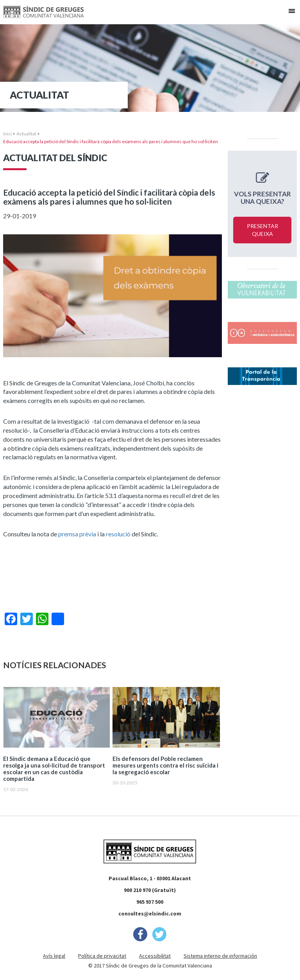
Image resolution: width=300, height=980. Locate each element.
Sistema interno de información (220, 956)
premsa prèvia (77, 534)
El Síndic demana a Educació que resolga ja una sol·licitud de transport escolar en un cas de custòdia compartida (54, 769)
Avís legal (54, 956)
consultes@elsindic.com (150, 913)
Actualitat (26, 134)
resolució (118, 534)
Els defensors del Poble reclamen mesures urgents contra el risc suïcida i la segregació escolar (165, 765)
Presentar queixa (262, 230)
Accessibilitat (155, 956)
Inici (7, 134)
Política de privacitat (102, 956)
